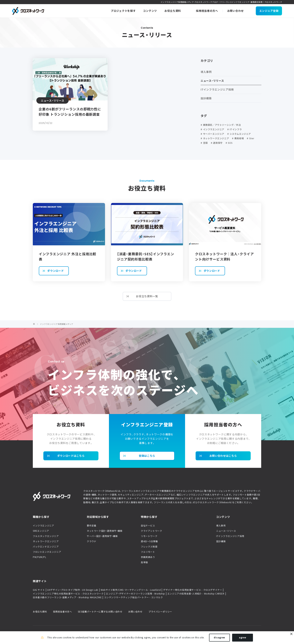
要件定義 (91, 526)
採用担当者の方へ (63, 612)
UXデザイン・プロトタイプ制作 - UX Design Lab (73, 590)
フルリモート (148, 552)
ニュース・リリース (226, 531)
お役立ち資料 (40, 612)
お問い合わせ (135, 612)
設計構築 (221, 541)
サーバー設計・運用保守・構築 (102, 536)
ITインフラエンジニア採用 (230, 536)
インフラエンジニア (43, 526)
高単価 (144, 562)
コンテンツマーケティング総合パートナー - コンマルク (133, 597)
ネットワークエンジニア (46, 541)
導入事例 (221, 526)
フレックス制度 (149, 547)
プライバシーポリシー (160, 612)
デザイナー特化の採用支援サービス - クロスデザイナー (193, 590)
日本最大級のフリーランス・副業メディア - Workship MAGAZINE (67, 597)
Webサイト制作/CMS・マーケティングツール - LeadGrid (131, 590)
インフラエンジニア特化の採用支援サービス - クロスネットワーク (68, 594)
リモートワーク (149, 536)
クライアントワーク (151, 531)
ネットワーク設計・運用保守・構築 (105, 531)
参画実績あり (148, 557)
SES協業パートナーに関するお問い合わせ (100, 612)
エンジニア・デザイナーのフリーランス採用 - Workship (135, 594)
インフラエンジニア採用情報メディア (57, 324)
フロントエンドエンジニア (47, 552)
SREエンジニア (41, 531)
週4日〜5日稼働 (149, 541)
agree (243, 638)
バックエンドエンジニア (46, 547)
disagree (219, 638)
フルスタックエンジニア (46, 536)
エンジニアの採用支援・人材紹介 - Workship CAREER (196, 594)
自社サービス (148, 526)
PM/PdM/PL (39, 557)
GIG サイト (39, 590)
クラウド (91, 541)
